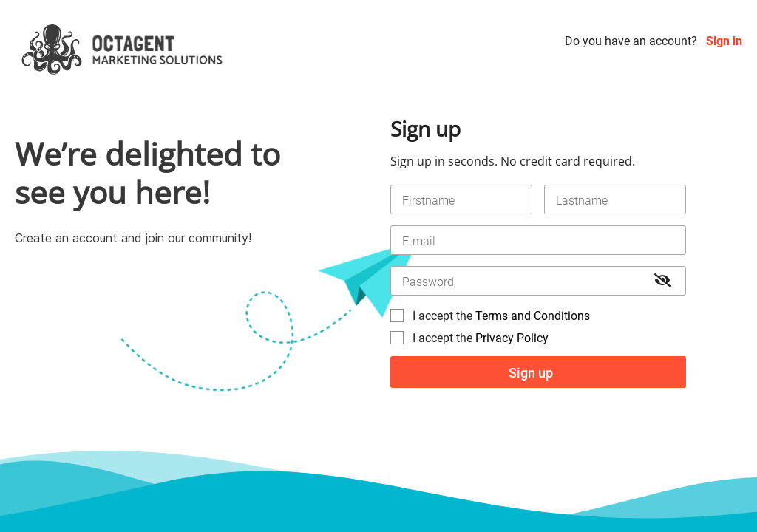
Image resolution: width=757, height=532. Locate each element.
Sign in (724, 41)
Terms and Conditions (533, 316)
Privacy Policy (512, 338)
